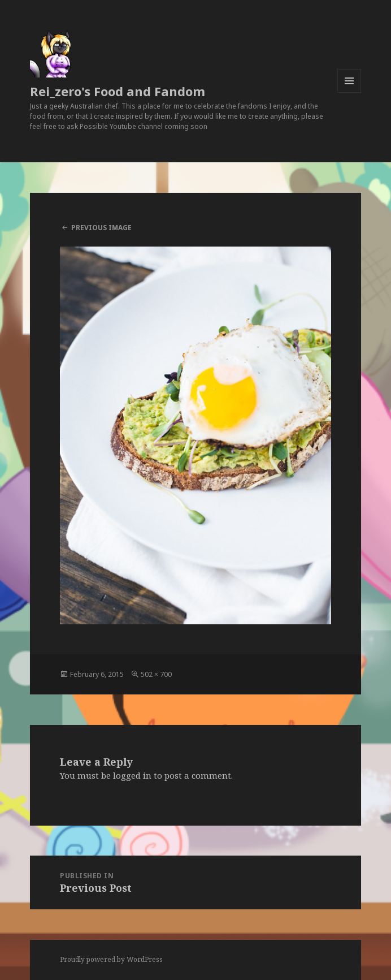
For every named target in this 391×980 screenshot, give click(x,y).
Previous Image (101, 228)
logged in (132, 775)
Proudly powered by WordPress (111, 959)
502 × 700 (156, 674)
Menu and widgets (349, 92)
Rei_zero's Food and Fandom (118, 91)
